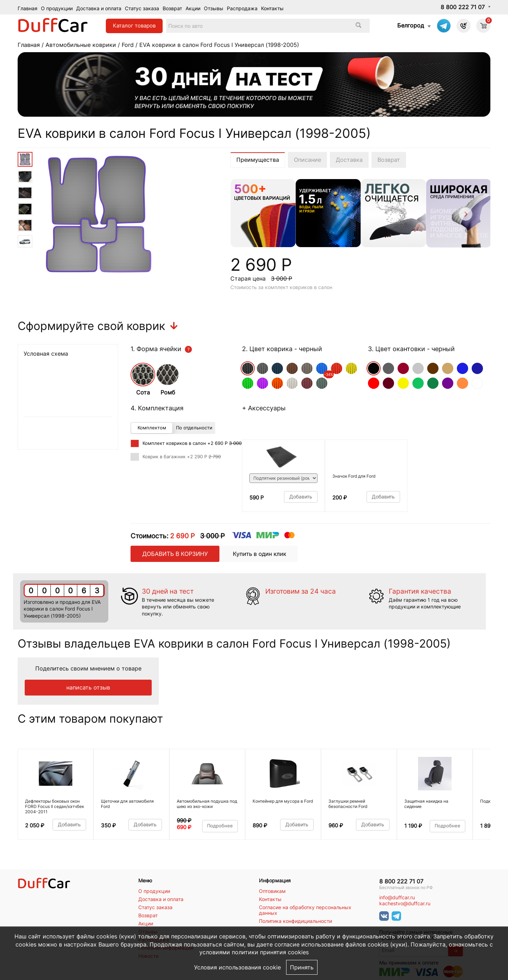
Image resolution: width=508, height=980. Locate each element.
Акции (193, 8)
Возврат (172, 8)
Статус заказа (142, 8)
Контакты (272, 8)
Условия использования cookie (237, 967)
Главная (28, 8)
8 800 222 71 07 (463, 7)
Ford (128, 45)
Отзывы (214, 8)
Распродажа (242, 8)
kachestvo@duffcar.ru (405, 904)
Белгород (411, 25)
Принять (302, 967)
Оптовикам (272, 891)
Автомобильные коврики (81, 45)
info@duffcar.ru (397, 898)
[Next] (465, 215)
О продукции (57, 8)
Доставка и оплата (99, 8)
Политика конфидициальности (295, 921)
